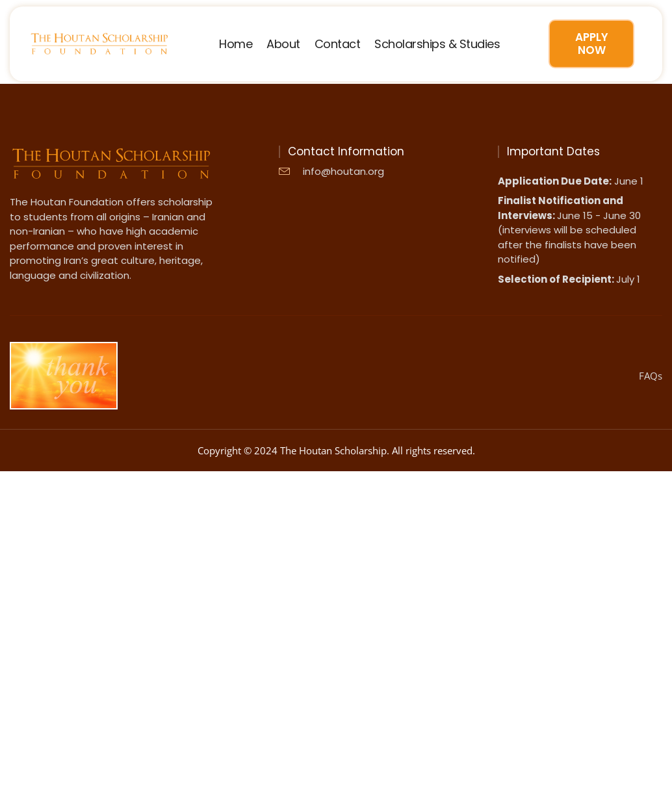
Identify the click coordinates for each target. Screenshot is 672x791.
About (283, 44)
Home (236, 44)
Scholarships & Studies (437, 44)
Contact (338, 44)
